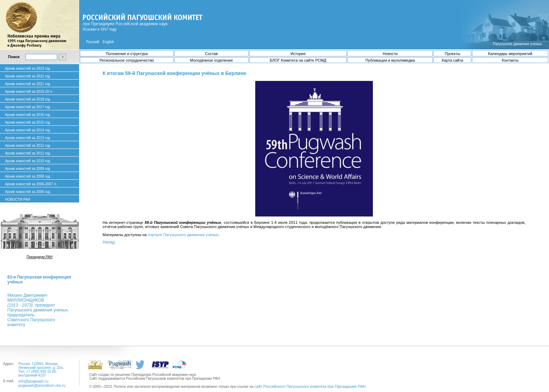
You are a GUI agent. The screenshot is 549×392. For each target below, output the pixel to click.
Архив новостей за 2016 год (27, 115)
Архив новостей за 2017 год (27, 107)
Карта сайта (453, 60)
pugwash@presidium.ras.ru (42, 385)
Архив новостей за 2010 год (27, 161)
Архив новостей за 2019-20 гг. (29, 92)
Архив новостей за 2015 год (27, 122)
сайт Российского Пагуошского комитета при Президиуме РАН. (310, 386)
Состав (211, 54)
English (108, 42)
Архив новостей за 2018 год (27, 99)
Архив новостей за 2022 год (27, 76)
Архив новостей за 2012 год (27, 146)
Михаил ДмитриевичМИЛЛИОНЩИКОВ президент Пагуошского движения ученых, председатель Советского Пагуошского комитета (38, 310)
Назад (109, 242)
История (298, 54)
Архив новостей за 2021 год (27, 84)
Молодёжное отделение (211, 60)
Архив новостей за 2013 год (27, 138)
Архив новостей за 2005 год (27, 192)
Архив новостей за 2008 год (27, 176)
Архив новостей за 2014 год (27, 130)
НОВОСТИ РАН (18, 200)
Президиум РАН (40, 257)
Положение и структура (127, 54)
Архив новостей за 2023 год (27, 68)
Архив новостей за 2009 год (27, 169)
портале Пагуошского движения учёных (183, 235)
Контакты (510, 60)
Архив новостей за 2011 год (27, 153)
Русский (93, 42)
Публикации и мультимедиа (390, 60)
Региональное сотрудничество (127, 60)
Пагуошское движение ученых (517, 44)
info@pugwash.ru (34, 381)
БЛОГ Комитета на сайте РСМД (298, 60)
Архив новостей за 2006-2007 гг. (31, 184)
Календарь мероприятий (510, 54)
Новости (390, 54)
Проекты (452, 54)
